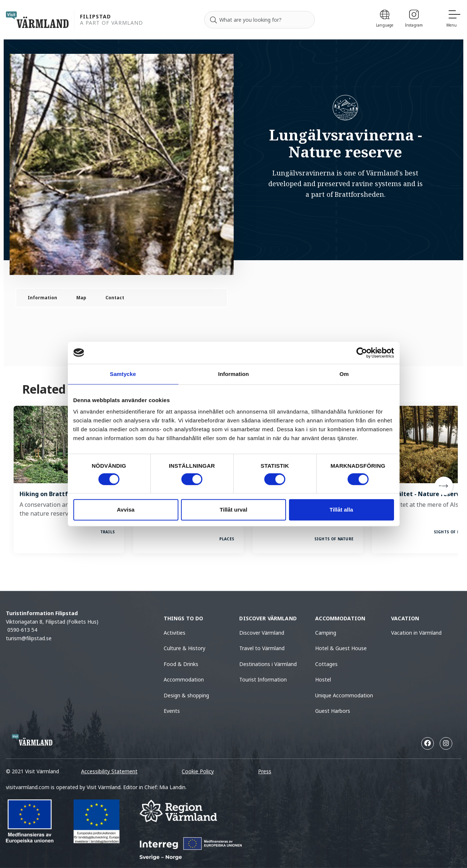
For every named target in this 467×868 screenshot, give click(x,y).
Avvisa (126, 510)
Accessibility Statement (109, 771)
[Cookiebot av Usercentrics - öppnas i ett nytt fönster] (362, 353)
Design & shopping (186, 695)
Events (172, 711)
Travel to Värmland (262, 648)
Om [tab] (344, 374)
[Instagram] (414, 20)
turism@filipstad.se (29, 638)
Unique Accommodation (344, 695)
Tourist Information (263, 679)
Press (265, 771)
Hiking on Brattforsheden (57, 494)
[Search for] (259, 20)
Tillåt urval (233, 510)
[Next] (444, 486)
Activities (175, 633)
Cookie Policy (198, 771)
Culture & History (184, 648)
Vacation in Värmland (416, 633)
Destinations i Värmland (268, 664)
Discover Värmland (262, 633)
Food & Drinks (181, 664)
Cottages (326, 664)
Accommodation (184, 679)
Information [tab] (234, 374)
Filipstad (95, 17)
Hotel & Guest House (341, 648)
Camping (326, 633)
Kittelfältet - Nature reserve (421, 494)
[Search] (213, 20)
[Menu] (454, 20)
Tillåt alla (341, 510)
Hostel (323, 679)
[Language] (385, 20)
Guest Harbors (333, 711)
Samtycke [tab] (123, 374)
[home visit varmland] (37, 20)
